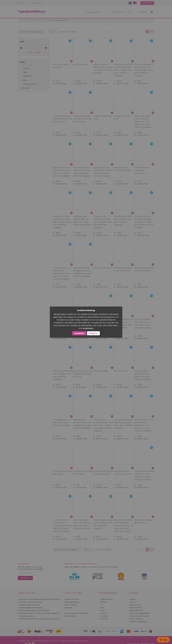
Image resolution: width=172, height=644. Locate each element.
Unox (102, 610)
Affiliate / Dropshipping (138, 622)
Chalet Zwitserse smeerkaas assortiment (142, 170)
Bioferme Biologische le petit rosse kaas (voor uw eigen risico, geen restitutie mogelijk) (144, 70)
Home (22, 20)
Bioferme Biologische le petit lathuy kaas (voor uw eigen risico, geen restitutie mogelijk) (123, 70)
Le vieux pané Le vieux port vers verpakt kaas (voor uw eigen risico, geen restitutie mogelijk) (63, 525)
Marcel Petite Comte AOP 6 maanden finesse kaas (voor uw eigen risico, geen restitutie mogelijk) (124, 525)
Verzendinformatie (136, 610)
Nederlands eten (107, 599)
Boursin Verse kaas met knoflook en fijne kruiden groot (62, 119)
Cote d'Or (104, 619)
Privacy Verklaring (136, 619)
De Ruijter (104, 616)
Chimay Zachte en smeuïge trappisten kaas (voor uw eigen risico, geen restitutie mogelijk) (144, 222)
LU (102, 605)
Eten (27, 20)
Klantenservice (36, 3)
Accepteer (79, 333)
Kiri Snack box (120, 371)
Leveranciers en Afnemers (139, 616)
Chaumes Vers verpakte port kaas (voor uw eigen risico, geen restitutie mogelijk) (103, 222)
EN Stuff (135, 3)
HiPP (102, 608)
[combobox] (97, 12)
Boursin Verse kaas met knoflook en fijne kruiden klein (83, 119)
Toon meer (25, 88)
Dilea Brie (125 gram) (103, 268)
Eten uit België (35, 20)
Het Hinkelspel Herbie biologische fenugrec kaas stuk (83, 374)
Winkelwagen (143, 12)
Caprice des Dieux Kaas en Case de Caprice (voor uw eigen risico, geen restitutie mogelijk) (143, 122)
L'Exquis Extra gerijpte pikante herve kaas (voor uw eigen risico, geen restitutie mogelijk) (103, 425)
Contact (21, 3)
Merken (103, 602)
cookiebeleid (88, 328)
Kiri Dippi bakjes (101, 371)
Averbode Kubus (81, 64)
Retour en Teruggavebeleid (140, 613)
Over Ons (133, 602)
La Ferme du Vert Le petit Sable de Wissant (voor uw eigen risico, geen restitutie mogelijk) (144, 425)
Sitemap (84, 641)
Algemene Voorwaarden (70, 641)
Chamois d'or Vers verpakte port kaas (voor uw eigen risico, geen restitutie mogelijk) (62, 222)
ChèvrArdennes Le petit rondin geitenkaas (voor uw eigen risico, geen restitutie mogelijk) (62, 273)
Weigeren (93, 333)
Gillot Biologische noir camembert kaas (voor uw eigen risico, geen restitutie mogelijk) (124, 325)
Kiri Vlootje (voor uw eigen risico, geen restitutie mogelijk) (62, 422)
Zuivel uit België (47, 20)
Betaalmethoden (136, 608)
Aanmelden (147, 3)
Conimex (104, 613)
